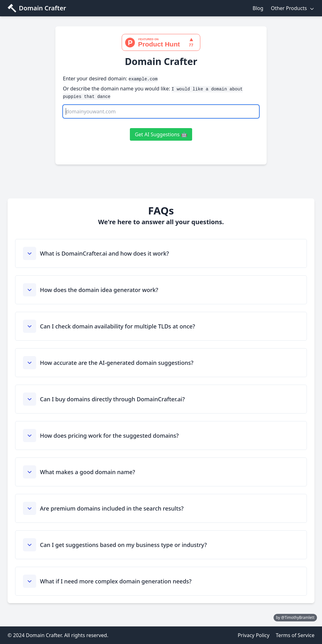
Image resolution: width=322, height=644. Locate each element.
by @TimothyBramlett (295, 617)
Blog (258, 8)
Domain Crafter (42, 8)
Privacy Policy (254, 635)
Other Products (293, 8)
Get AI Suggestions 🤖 (161, 134)
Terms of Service (295, 635)
